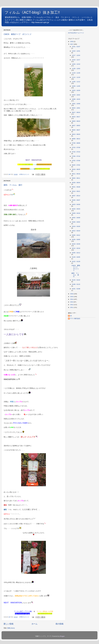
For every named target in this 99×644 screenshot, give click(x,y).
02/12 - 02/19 (76, 248)
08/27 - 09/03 (76, 126)
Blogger (62, 636)
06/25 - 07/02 (76, 165)
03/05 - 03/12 (76, 235)
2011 (72, 307)
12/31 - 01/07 (76, 47)
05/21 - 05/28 (76, 187)
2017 (72, 44)
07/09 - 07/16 (76, 156)
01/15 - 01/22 (76, 280)
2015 (72, 297)
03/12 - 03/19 (76, 231)
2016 (72, 294)
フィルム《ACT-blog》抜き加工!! (32, 12)
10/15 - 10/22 (76, 95)
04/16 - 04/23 (76, 209)
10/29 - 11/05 (76, 86)
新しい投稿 (9, 624)
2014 (72, 299)
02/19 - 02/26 (76, 244)
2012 (72, 305)
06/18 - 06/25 (76, 169)
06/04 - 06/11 (76, 178)
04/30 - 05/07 (76, 200)
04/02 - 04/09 (76, 218)
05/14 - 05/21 (76, 191)
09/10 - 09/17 (76, 117)
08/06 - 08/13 (76, 139)
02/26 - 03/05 (76, 240)
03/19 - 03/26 (76, 226)
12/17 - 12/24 (76, 55)
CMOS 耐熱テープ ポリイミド (18, 34)
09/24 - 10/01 (76, 108)
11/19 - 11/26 (76, 73)
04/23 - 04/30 (76, 204)
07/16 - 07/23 (76, 152)
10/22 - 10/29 (76, 90)
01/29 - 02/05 (76, 257)
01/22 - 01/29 (76, 261)
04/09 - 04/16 (76, 213)
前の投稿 (60, 624)
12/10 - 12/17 (76, 60)
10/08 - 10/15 (76, 99)
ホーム (34, 624)
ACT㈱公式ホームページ (76, 33)
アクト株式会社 (75, 319)
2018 (72, 42)
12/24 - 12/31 (76, 51)
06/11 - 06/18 (76, 174)
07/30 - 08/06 (76, 143)
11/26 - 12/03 (76, 69)
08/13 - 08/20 (76, 134)
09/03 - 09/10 (76, 121)
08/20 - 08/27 (76, 130)
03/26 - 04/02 (76, 222)
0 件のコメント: (25, 174)
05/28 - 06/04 (76, 183)
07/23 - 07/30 (76, 147)
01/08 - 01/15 (76, 284)
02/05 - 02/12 (76, 253)
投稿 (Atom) (11, 628)
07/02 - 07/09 (76, 161)
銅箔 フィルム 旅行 (13, 185)
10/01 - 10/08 (76, 104)
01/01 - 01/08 (76, 289)
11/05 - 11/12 (76, 82)
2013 (72, 302)
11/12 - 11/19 (76, 77)
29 (71, 316)
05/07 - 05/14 (76, 196)
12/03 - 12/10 (76, 64)
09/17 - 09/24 (76, 112)
